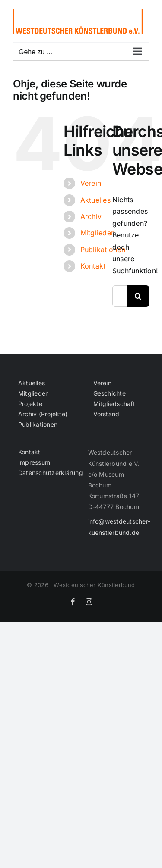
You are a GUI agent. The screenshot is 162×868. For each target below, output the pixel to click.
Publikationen (103, 250)
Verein (91, 183)
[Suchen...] (120, 296)
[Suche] (138, 296)
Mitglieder (97, 233)
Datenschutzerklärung (44, 473)
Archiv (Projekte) (43, 414)
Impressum (34, 462)
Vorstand (106, 414)
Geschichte (110, 393)
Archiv (91, 216)
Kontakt (93, 266)
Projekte (30, 404)
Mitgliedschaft (114, 404)
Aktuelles (95, 200)
